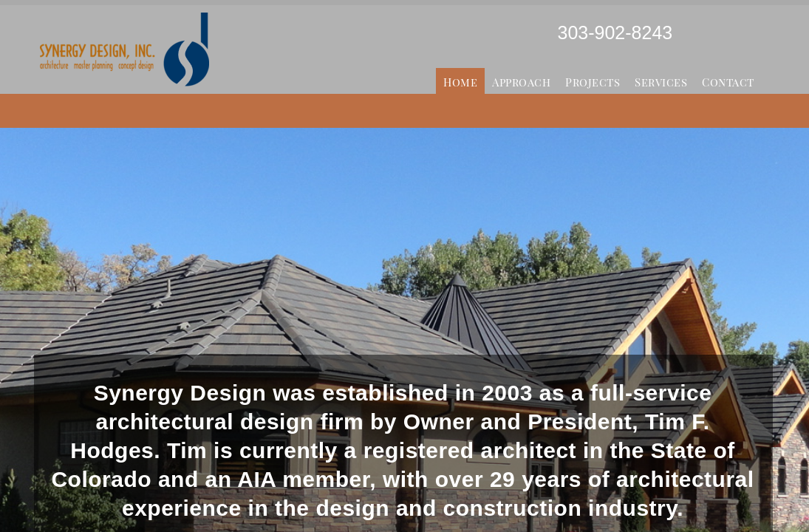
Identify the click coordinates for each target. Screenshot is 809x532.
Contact (728, 82)
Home (460, 82)
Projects (593, 82)
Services (661, 82)
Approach (521, 82)
